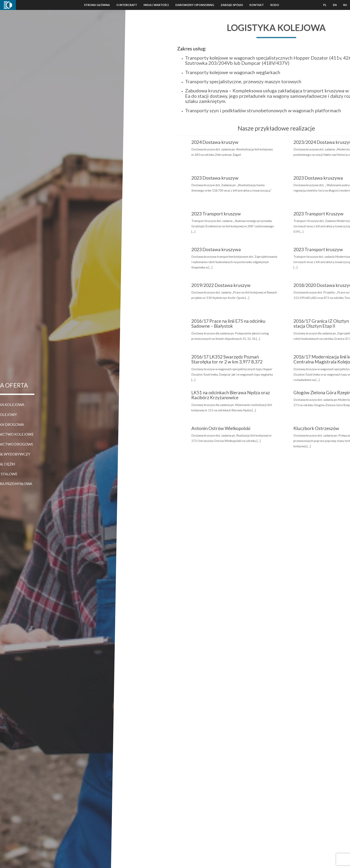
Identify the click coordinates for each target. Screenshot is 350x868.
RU (345, 5)
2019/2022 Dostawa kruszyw (246, 285)
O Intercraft (127, 5)
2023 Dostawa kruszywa (241, 249)
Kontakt (257, 5)
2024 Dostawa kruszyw (240, 142)
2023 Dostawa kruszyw (240, 178)
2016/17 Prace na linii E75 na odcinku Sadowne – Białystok (253, 323)
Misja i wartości (156, 5)
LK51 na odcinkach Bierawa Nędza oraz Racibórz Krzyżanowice (256, 395)
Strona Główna (97, 5)
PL (325, 5)
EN (335, 5)
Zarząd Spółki (232, 5)
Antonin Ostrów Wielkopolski (246, 428)
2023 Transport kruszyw (241, 214)
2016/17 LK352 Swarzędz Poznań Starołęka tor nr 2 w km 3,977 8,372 (252, 359)
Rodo (275, 5)
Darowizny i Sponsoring (195, 5)
